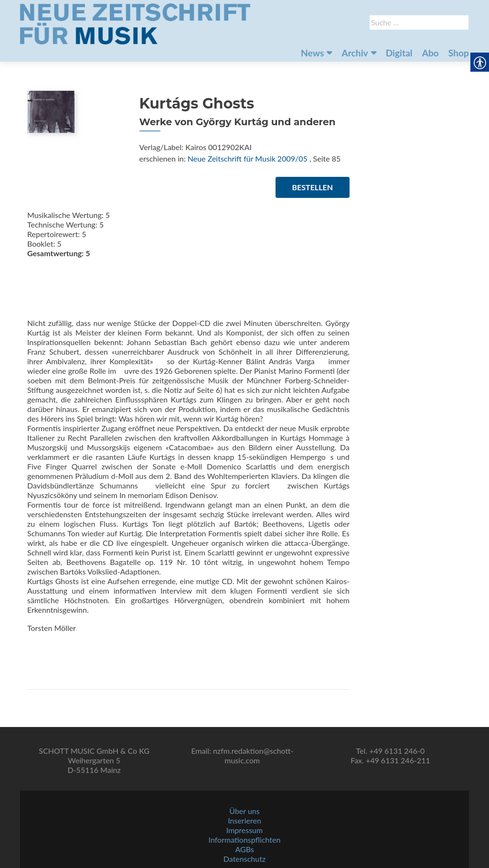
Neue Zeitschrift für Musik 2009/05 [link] (248, 158)
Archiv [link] (355, 53)
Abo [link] (431, 53)
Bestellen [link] (313, 187)
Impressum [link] (244, 830)
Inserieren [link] (244, 820)
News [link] (312, 53)
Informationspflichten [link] (245, 840)
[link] (135, 23)
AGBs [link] (244, 849)
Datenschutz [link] (244, 859)
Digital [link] (399, 53)
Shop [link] (459, 53)
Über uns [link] (244, 811)
